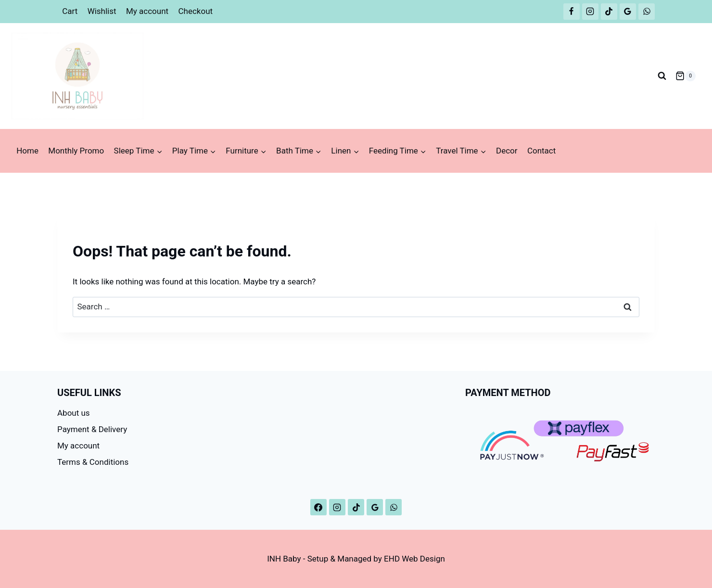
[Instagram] (590, 12)
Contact (541, 151)
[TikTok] (609, 12)
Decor (507, 151)
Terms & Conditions (93, 462)
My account (147, 11)
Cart (70, 11)
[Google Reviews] (628, 12)
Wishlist (102, 11)
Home (27, 151)
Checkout (196, 11)
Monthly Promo (76, 151)
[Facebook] (572, 12)
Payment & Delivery (92, 429)
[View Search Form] (662, 76)
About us (74, 413)
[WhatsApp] (647, 12)
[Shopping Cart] (686, 76)
